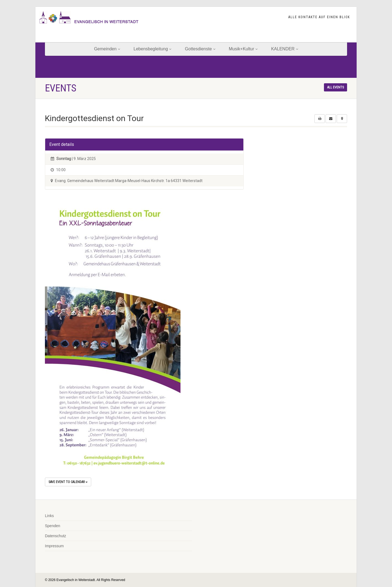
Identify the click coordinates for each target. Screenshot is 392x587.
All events (336, 87)
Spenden (53, 526)
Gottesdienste (200, 49)
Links (49, 516)
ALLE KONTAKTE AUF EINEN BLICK (319, 17)
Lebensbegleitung (153, 49)
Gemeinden (107, 49)
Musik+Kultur (243, 49)
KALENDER (285, 49)
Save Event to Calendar (68, 482)
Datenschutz (56, 536)
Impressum (54, 546)
